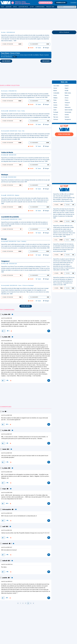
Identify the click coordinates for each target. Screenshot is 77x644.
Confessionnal (40, 7)
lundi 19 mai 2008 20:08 (7, 493)
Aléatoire (9, 7)
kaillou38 (5, 561)
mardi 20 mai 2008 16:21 (7, 582)
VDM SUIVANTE (46, 61)
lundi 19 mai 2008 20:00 (7, 472)
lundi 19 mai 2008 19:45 (7, 453)
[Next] (18, 603)
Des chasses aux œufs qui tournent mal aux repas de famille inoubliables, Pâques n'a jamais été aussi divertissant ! (25, 55)
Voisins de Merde (7, 153)
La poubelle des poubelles (10, 217)
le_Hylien (5, 315)
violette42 (5, 544)
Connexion (73, 3)
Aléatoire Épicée (23, 7)
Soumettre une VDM (46, 3)
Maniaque (5, 175)
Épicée (15, 7)
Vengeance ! (5, 261)
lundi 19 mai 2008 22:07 (7, 547)
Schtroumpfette (7, 510)
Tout (2, 7)
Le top (32, 7)
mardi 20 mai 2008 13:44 (7, 564)
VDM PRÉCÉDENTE (6, 61)
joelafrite (5, 578)
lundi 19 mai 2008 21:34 (7, 530)
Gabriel (5, 449)
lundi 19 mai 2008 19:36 (7, 415)
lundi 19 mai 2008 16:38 (7, 318)
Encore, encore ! (26, 306)
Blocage (4, 239)
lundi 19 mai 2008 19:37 (7, 434)
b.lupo (4, 489)
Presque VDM (50, 7)
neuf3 (4, 527)
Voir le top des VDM (64, 134)
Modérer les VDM (61, 3)
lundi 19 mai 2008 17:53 (6, 341)
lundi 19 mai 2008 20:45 (7, 513)
